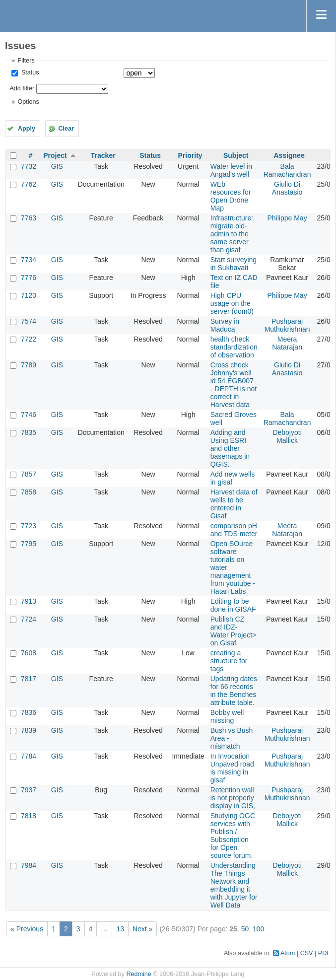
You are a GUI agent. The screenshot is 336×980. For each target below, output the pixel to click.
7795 (29, 544)
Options (28, 102)
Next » (142, 929)
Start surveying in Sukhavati (234, 264)
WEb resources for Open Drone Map (231, 196)
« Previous (27, 929)
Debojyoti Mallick (287, 436)
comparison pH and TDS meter (234, 530)
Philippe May (287, 218)
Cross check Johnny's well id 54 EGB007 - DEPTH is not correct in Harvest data (234, 385)
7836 (29, 712)
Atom (288, 953)
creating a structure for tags (229, 661)
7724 (29, 619)
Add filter (22, 88)
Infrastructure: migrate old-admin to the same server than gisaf (232, 234)
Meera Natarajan (287, 343)
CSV (307, 953)
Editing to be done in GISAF (233, 605)
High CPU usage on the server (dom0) (232, 303)
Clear (66, 129)
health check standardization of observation (234, 347)
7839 (29, 730)
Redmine (138, 974)
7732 (29, 166)
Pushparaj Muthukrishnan (287, 325)
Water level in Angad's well (231, 170)
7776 (29, 278)
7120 (29, 295)
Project (55, 155)
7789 (29, 365)
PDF (324, 953)
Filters (26, 61)
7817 (29, 679)
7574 (29, 321)
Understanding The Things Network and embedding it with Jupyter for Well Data (234, 885)
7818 (29, 816)
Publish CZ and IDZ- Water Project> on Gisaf (233, 631)
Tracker (103, 155)
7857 (29, 474)
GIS (57, 166)
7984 (29, 865)
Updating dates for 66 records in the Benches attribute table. (234, 691)
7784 (29, 756)
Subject (236, 155)
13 (120, 929)
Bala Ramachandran (287, 170)
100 (258, 929)
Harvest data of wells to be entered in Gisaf (234, 504)
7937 (29, 790)
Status (29, 72)
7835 (29, 432)
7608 (29, 653)
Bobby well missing (227, 716)
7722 (29, 339)
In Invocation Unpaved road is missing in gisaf (232, 768)
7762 (29, 184)
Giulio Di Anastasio (287, 188)
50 (245, 929)
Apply (27, 129)
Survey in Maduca (225, 325)
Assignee (289, 155)
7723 (29, 526)
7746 (29, 415)
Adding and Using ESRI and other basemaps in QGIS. (230, 448)
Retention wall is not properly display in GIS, (233, 798)
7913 (29, 601)
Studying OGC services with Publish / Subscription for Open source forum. (233, 836)
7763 (29, 218)
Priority (190, 155)
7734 (29, 260)
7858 (29, 492)
